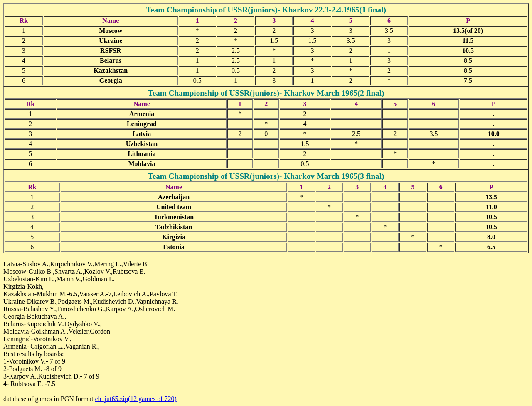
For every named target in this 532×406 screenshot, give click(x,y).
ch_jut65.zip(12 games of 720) (135, 399)
